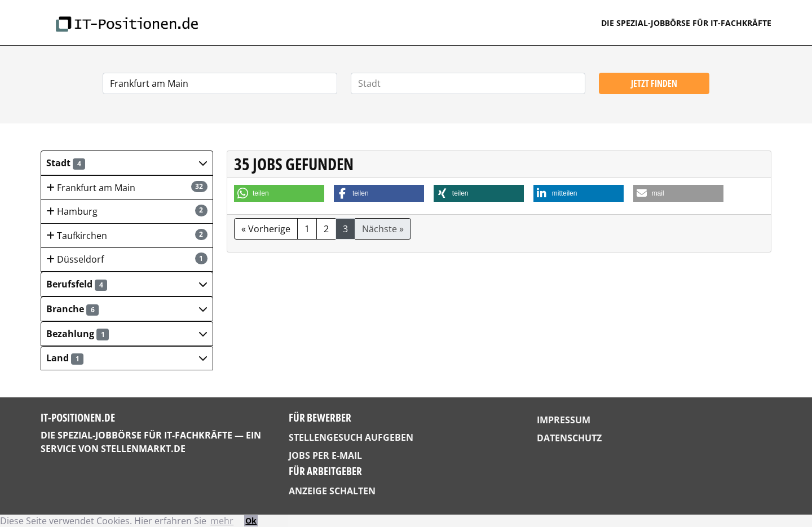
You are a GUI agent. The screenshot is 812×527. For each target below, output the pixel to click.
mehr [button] (222, 521)
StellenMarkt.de (143, 449)
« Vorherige (266, 229)
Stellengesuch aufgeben (351, 437)
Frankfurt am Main (127, 187)
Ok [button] (251, 521)
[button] (127, 163)
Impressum (564, 420)
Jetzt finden (654, 83)
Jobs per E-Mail (325, 455)
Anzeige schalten (332, 491)
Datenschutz (569, 438)
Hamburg (127, 211)
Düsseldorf (127, 259)
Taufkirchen (127, 235)
